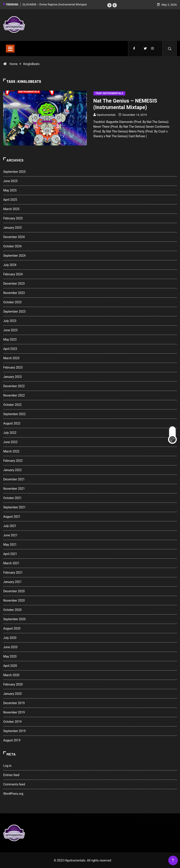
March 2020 (11, 675)
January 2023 (12, 376)
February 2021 (13, 572)
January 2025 (12, 227)
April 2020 (10, 665)
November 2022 (14, 395)
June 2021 (10, 535)
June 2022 (10, 442)
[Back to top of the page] (173, 860)
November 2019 (14, 712)
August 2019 (12, 740)
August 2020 (12, 628)
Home (13, 63)
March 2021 (11, 563)
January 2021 (12, 581)
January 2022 (12, 470)
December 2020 (14, 591)
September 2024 (14, 255)
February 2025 (13, 218)
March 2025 (11, 209)
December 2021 (14, 479)
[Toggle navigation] (10, 48)
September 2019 (14, 731)
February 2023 (13, 367)
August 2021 (12, 516)
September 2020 (14, 619)
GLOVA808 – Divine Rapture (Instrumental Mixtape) (55, 4)
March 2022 (11, 451)
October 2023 (12, 302)
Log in (7, 765)
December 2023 (14, 283)
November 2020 (14, 600)
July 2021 (10, 525)
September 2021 (14, 507)
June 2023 (10, 330)
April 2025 (10, 199)
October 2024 (12, 246)
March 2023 (11, 358)
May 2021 (10, 544)
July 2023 (10, 320)
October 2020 (12, 609)
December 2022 (14, 386)
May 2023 (10, 339)
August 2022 (12, 423)
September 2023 (14, 311)
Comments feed (14, 784)
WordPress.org (13, 793)
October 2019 (12, 721)
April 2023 (10, 348)
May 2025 (10, 190)
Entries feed (11, 775)
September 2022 (14, 414)
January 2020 (12, 693)
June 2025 (10, 181)
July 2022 (10, 432)
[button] (109, 5)
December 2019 (14, 703)
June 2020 (10, 647)
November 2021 (14, 488)
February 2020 (13, 684)
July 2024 (10, 264)
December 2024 (14, 237)
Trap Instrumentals (109, 93)
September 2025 (14, 171)
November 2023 (14, 292)
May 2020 (10, 656)
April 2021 (10, 553)
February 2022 (13, 460)
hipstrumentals (106, 114)
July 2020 (10, 637)
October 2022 (12, 404)
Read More (104, 142)
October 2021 (12, 498)
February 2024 (13, 274)
